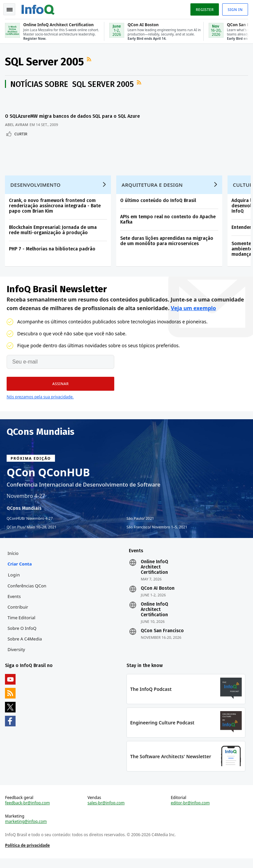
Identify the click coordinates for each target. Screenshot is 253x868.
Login (14, 583)
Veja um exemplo (194, 316)
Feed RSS (90, 60)
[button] (60, 391)
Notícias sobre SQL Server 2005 (72, 85)
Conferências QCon (27, 594)
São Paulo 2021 (140, 526)
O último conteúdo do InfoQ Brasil (158, 208)
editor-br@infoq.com (190, 812)
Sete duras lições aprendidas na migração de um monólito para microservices (167, 248)
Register (204, 9)
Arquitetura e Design (152, 192)
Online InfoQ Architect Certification (154, 575)
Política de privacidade (28, 855)
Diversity (16, 658)
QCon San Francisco (162, 639)
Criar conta (20, 572)
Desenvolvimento (36, 192)
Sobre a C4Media (25, 647)
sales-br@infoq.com (106, 812)
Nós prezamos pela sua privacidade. (40, 404)
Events (14, 605)
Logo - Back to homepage (38, 9)
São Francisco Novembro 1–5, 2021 (157, 535)
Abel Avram (17, 131)
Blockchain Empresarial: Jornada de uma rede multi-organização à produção (53, 237)
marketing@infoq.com (26, 831)
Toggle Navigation (10, 10)
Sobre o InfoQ (22, 636)
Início (13, 562)
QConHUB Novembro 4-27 (30, 526)
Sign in (235, 9)
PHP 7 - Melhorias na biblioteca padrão (52, 256)
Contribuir (18, 615)
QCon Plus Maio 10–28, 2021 (32, 535)
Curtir (21, 140)
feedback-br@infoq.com (28, 812)
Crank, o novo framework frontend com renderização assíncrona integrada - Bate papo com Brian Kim (55, 213)
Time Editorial (22, 626)
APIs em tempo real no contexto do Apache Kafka (168, 227)
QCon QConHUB (48, 480)
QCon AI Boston (158, 597)
